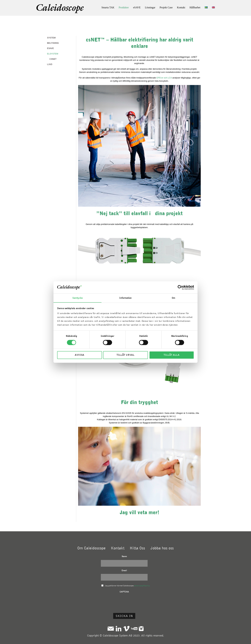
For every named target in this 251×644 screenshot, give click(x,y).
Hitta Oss (137, 548)
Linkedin (119, 629)
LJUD (50, 64)
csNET (53, 59)
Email (124, 570)
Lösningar (150, 7)
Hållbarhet (195, 7)
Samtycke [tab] (77, 298)
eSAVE (137, 7)
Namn (124, 556)
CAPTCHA (124, 592)
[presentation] (124, 602)
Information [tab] (125, 298)
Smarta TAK (108, 7)
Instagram (141, 629)
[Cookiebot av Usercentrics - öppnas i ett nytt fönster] (180, 287)
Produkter (124, 7)
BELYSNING (53, 43)
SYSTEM (51, 38)
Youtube (134, 629)
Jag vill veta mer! (140, 512)
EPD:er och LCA (164, 78)
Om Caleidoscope (91, 548)
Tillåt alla (172, 355)
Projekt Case (166, 7)
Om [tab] (173, 298)
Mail (111, 629)
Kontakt (181, 7)
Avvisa (79, 355)
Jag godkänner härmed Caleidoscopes (127, 586)
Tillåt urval (125, 355)
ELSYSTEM (53, 54)
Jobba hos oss (162, 548)
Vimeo (126, 629)
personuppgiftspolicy (142, 586)
